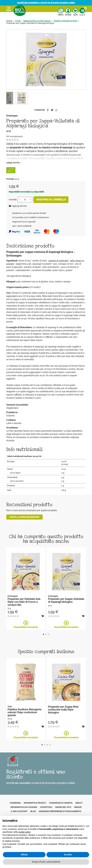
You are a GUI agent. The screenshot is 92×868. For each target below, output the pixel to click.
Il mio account (19, 811)
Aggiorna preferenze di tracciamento (60, 811)
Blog (33, 811)
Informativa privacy (35, 803)
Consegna (15, 803)
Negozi (78, 807)
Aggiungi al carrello (51, 200)
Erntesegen (12, 116)
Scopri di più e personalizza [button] (46, 862)
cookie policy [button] (24, 832)
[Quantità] (25, 200)
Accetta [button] (68, 855)
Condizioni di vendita (61, 803)
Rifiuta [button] (24, 855)
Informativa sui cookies (24, 807)
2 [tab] (46, 634)
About (79, 803)
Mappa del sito (63, 807)
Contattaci (46, 807)
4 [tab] (50, 745)
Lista (75, 12)
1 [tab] (43, 634)
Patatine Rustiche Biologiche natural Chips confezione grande (25, 712)
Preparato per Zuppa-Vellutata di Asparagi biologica (66, 600)
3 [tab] (49, 634)
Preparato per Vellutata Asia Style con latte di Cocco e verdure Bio (24, 602)
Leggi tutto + (13, 163)
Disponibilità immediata (26, 624)
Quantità (13, 200)
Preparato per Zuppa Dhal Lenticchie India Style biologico (63, 710)
